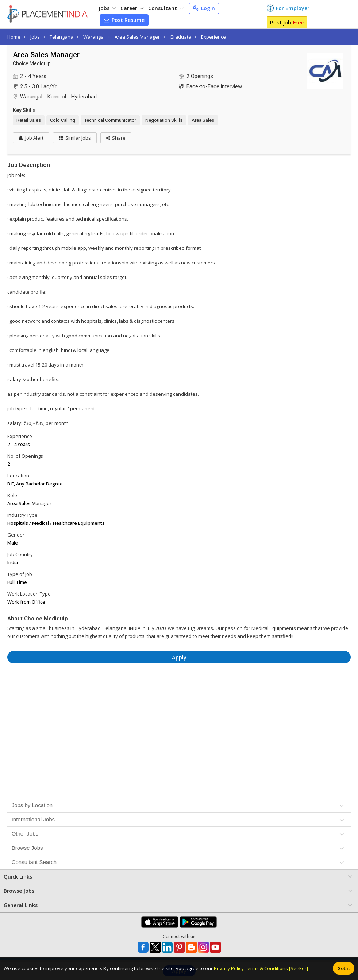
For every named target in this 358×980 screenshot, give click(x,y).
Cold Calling (63, 120)
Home (14, 37)
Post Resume (124, 20)
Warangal (94, 37)
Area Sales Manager (137, 37)
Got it (344, 968)
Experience (213, 37)
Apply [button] (179, 657)
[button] (116, 138)
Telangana (61, 37)
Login (204, 8)
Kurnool (57, 97)
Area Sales (203, 120)
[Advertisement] (179, 689)
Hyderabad (84, 97)
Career (132, 8)
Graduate (180, 37)
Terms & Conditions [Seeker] (276, 968)
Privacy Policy (229, 968)
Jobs (107, 8)
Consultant (166, 8)
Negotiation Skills (164, 120)
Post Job (287, 22)
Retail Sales (29, 120)
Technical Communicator (110, 120)
